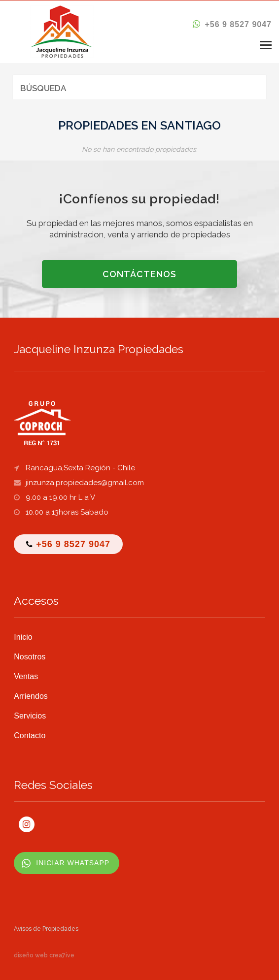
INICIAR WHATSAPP (73, 863)
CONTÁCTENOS (139, 274)
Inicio (23, 637)
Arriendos (31, 696)
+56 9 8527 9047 (232, 24)
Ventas (26, 676)
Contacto (30, 735)
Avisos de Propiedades (46, 929)
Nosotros (30, 657)
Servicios (30, 716)
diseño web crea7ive (44, 955)
